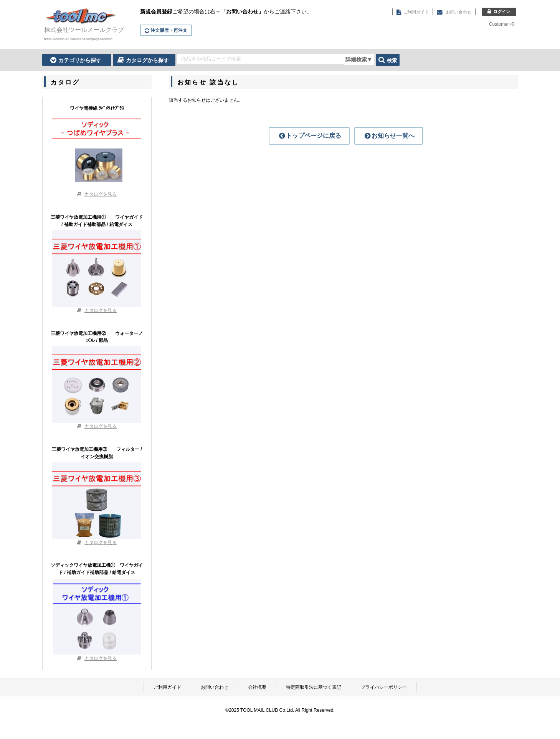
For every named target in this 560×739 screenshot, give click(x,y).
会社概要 (257, 687)
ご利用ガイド (167, 687)
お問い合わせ (215, 687)
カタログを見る (101, 194)
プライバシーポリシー (384, 687)
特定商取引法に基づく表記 (314, 687)
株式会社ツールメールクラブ (84, 30)
